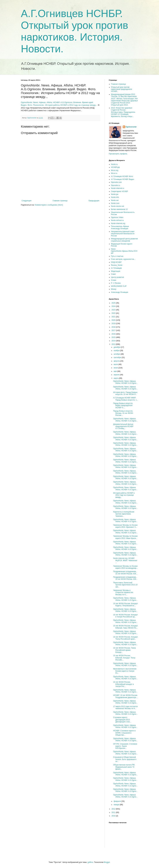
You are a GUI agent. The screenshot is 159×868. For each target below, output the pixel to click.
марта (116, 378)
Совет (113, 274)
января (117, 805)
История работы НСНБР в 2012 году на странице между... (124, 495)
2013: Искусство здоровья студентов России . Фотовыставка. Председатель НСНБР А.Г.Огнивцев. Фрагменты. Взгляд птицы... (123, 112)
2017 (114, 330)
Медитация (116, 271)
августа (117, 361)
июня (116, 368)
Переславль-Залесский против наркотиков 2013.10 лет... (125, 585)
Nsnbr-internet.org (118, 223)
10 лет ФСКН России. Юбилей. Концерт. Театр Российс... (124, 658)
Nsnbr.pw (115, 194)
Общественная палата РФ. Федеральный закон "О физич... (124, 767)
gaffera (90, 862)
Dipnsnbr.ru (116, 185)
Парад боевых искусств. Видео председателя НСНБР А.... (123, 405)
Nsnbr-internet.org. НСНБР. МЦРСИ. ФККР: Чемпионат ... (125, 560)
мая (115, 371)
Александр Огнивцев (120, 292)
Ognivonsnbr (131, 127)
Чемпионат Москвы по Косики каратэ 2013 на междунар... (125, 567)
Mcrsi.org (115, 170)
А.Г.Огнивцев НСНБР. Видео (123, 179)
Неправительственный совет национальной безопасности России (123, 234)
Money (114, 289)
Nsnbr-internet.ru (118, 188)
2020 (114, 320)
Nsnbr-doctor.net (118, 206)
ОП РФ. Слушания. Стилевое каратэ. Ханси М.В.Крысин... (125, 746)
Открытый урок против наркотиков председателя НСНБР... (122, 89)
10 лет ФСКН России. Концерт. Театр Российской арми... (126, 638)
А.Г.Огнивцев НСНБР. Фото (122, 176)
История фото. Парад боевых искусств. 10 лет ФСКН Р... (125, 393)
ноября (117, 351)
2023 (114, 310)
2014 (114, 341)
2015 (114, 337)
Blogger (107, 862)
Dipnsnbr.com (116, 182)
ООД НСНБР (116, 262)
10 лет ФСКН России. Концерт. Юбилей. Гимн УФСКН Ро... (126, 627)
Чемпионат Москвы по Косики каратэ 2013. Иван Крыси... (125, 537)
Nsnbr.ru (114, 164)
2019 (114, 324)
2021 (114, 317)
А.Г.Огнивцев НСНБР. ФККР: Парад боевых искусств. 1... (126, 399)
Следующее (27, 201)
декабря (117, 347)
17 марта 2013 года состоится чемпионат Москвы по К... (125, 707)
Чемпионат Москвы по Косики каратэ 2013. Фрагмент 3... (125, 526)
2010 (114, 816)
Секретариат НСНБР (120, 191)
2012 (114, 809)
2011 (114, 812)
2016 (114, 334)
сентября (118, 357)
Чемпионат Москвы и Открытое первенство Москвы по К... (123, 592)
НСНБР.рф (115, 167)
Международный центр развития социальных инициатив (124, 240)
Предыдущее (94, 201)
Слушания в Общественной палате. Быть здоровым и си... (125, 759)
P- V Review (116, 283)
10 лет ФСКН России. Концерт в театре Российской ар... (125, 616)
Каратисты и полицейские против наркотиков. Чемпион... (124, 514)
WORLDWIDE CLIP (119, 286)
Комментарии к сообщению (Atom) (49, 205)
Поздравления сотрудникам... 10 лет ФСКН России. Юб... (125, 573)
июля (116, 364)
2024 (114, 306)
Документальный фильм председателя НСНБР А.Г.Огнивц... (123, 426)
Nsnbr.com (115, 203)
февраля (117, 801)
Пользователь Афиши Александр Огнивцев (120, 227)
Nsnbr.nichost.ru (117, 220)
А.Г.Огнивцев (116, 268)
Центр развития (118, 277)
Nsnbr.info (115, 197)
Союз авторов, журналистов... (123, 259)
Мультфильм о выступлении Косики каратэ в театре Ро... (125, 671)
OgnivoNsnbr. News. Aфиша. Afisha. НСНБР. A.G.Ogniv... (125, 382)
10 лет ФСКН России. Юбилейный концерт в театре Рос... (123, 684)
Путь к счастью (117, 256)
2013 (114, 344)
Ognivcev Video (117, 217)
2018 (114, 327)
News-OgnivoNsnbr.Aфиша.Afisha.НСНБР (124, 251)
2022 (114, 313)
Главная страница (60, 201)
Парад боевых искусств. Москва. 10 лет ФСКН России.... (123, 413)
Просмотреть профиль (118, 154)
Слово (114, 280)
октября (117, 354)
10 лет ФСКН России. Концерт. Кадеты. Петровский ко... (126, 605)
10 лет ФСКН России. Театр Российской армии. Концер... (124, 650)
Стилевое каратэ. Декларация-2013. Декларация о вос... (122, 720)
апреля (117, 375)
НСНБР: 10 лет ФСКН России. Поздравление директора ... (126, 696)
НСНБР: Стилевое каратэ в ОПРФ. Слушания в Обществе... (124, 733)
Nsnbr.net (115, 200)
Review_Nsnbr (117, 265)
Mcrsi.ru (114, 173)
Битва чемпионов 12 (119, 209)
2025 (114, 303)
